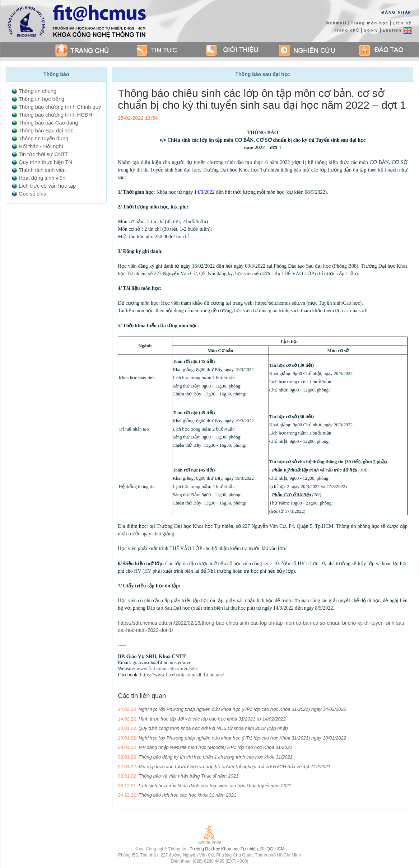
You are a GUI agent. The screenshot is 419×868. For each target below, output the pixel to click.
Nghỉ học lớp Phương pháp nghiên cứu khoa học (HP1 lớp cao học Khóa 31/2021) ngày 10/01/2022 (242, 738)
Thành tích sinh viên (42, 170)
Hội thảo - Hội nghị (41, 146)
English (397, 30)
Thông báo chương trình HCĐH (55, 115)
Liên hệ (402, 23)
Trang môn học (370, 23)
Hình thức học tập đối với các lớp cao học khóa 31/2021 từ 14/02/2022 (212, 719)
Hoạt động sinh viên (42, 178)
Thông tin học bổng (41, 99)
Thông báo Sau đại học (46, 131)
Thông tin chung (38, 91)
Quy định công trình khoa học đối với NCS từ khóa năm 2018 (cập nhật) (213, 728)
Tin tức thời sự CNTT (43, 154)
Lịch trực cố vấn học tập (47, 186)
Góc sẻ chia (32, 194)
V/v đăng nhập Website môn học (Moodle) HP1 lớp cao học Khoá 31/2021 (215, 747)
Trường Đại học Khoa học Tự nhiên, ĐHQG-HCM (237, 849)
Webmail (336, 23)
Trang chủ (347, 30)
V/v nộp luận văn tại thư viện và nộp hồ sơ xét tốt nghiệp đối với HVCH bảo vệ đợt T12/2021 (234, 767)
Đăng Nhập (396, 12)
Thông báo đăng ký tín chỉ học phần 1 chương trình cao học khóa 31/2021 (216, 757)
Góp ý (371, 30)
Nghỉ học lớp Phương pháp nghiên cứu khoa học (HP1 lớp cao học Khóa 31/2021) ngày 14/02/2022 (242, 709)
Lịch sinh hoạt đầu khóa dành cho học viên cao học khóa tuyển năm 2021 (215, 786)
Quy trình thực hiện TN (45, 162)
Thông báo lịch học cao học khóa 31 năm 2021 (187, 795)
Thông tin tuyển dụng (43, 139)
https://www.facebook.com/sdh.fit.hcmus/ (182, 675)
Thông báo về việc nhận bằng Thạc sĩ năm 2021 (188, 776)
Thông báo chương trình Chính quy (60, 107)
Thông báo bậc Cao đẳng (48, 123)
